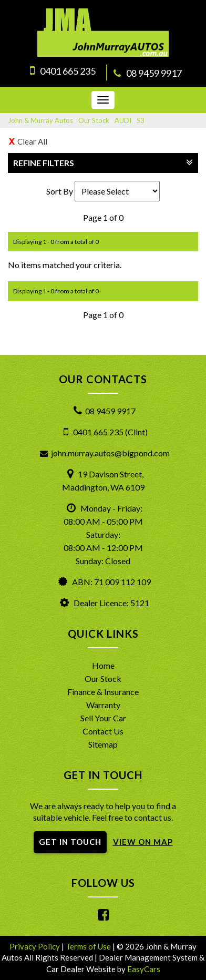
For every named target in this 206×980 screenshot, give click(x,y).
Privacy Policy (35, 946)
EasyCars (144, 969)
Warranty (103, 705)
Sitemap (103, 744)
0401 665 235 (68, 71)
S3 (141, 120)
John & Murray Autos (40, 120)
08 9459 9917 (154, 73)
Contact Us (103, 731)
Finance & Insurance (103, 692)
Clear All (32, 141)
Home (103, 665)
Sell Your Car (103, 718)
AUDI (123, 120)
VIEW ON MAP (143, 842)
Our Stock (94, 120)
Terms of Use (89, 946)
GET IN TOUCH (70, 842)
